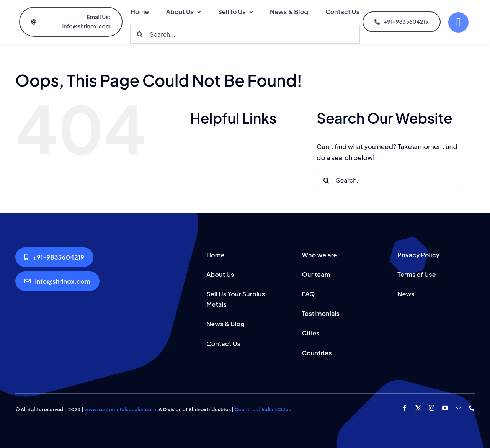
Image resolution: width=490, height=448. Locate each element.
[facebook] (405, 408)
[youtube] (445, 408)
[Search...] (245, 34)
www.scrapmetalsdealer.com (120, 409)
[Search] (140, 34)
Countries (246, 409)
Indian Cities (276, 409)
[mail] (458, 408)
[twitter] (418, 408)
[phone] (472, 408)
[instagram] (432, 408)
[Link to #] (458, 22)
